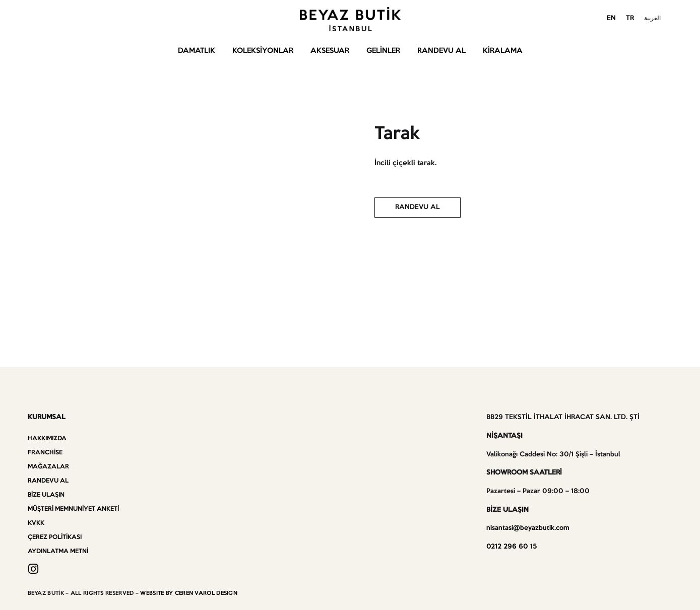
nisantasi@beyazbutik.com (528, 528)
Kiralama (503, 51)
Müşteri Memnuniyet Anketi (73, 509)
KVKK (36, 523)
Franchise (45, 453)
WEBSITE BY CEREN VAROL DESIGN (189, 593)
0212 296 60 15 (512, 547)
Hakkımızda (47, 438)
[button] (418, 208)
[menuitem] (611, 19)
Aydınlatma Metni (58, 551)
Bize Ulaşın (46, 495)
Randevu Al (441, 51)
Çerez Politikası (55, 537)
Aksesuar (330, 51)
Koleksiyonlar (263, 51)
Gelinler (383, 51)
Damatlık (197, 51)
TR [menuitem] (630, 18)
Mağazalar (48, 467)
